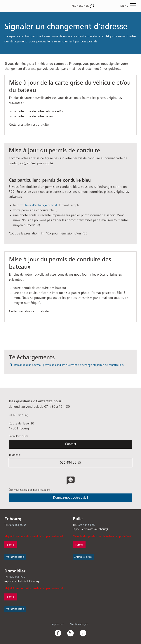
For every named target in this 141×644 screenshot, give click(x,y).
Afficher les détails (15, 557)
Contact (71, 444)
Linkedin (83, 633)
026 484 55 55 (70, 463)
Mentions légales (80, 624)
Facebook (58, 633)
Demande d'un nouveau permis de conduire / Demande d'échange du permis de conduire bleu (69, 365)
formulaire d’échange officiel (37, 205)
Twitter (70, 633)
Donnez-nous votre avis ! (70, 498)
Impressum (58, 624)
